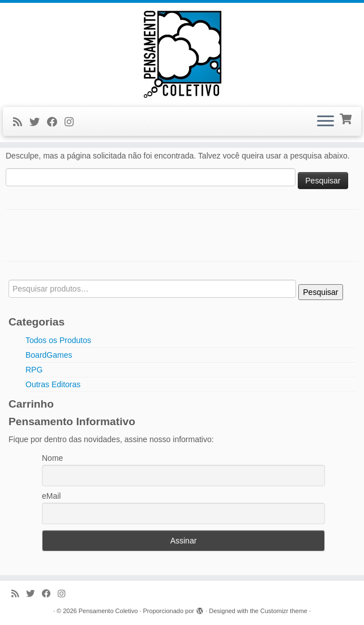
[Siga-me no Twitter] (38, 122)
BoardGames (49, 355)
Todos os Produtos (58, 340)
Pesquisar (320, 292)
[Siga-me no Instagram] (73, 122)
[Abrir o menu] (326, 122)
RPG (34, 370)
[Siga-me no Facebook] (56, 122)
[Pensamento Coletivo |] (182, 53)
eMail (51, 496)
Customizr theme (284, 611)
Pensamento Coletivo (108, 611)
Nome (52, 458)
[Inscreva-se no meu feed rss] (21, 122)
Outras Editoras (53, 384)
